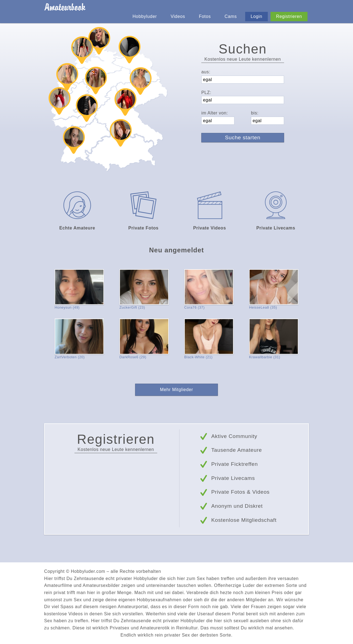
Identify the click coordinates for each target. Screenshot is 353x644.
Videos (178, 16)
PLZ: (206, 93)
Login (256, 16)
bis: (255, 113)
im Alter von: (215, 113)
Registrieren (289, 16)
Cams (231, 16)
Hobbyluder (145, 16)
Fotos (205, 16)
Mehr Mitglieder (176, 390)
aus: (206, 72)
